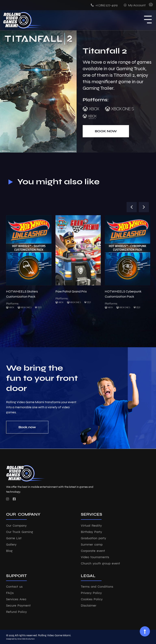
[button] (132, 207)
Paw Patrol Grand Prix (71, 291)
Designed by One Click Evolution (20, 639)
